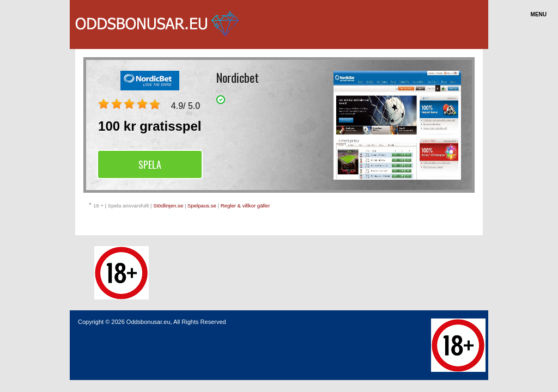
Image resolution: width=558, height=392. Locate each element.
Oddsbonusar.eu (148, 322)
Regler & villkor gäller (245, 206)
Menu (539, 14)
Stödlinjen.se (168, 206)
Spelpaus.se (202, 206)
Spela (150, 164)
